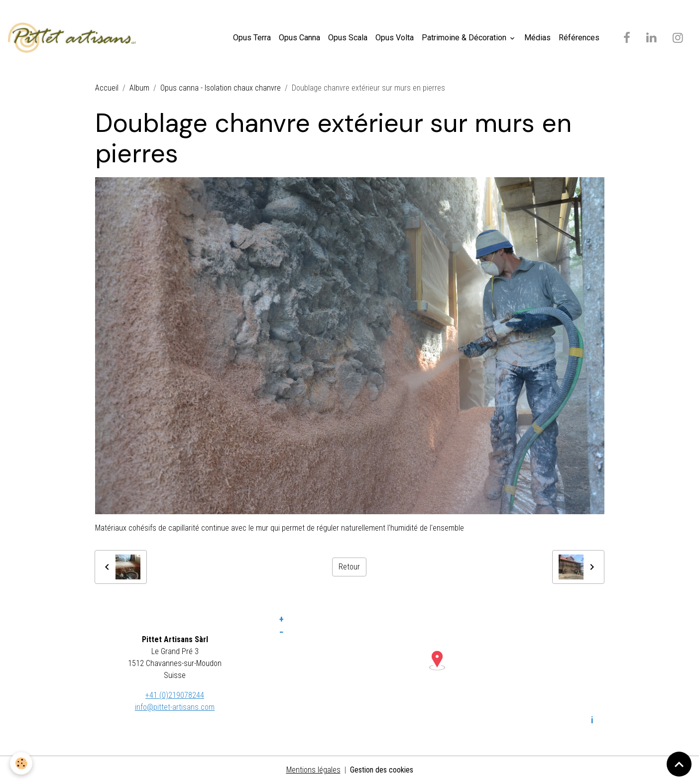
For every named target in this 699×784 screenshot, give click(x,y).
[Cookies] (21, 763)
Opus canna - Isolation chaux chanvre (221, 88)
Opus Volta (395, 38)
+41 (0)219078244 (175, 695)
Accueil (107, 88)
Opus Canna (299, 38)
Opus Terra (252, 38)
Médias (537, 38)
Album (139, 88)
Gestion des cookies (382, 770)
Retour (349, 567)
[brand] (74, 38)
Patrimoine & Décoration (465, 38)
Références (579, 38)
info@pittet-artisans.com (175, 707)
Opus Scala (348, 38)
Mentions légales (313, 770)
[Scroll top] (679, 764)
